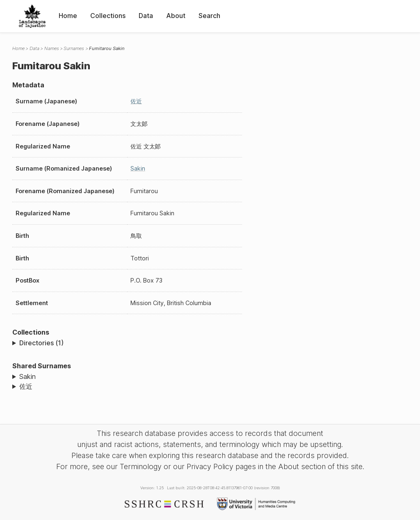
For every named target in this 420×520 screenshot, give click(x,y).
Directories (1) (41, 343)
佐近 (136, 101)
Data (146, 16)
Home (68, 16)
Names (52, 48)
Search (209, 16)
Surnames (74, 48)
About (176, 16)
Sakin (138, 168)
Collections (108, 16)
